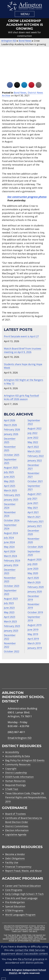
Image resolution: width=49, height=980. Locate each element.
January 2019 (35, 648)
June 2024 (9, 542)
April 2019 (33, 639)
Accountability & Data (18, 756)
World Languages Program (20, 915)
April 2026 (10, 420)
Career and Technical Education (23, 886)
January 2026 (11, 434)
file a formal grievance (31, 959)
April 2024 (10, 551)
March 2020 (34, 582)
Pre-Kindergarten (15, 902)
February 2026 (12, 429)
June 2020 (33, 569)
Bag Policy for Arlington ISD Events (25, 760)
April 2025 (10, 486)
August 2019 (34, 625)
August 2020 (34, 559)
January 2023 (11, 631)
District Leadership (16, 773)
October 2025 (12, 455)
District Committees (17, 826)
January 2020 (35, 591)
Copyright (11, 769)
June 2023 (9, 608)
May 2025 (9, 481)
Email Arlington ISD (20, 738)
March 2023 (10, 621)
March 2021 (34, 517)
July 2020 (32, 564)
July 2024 (9, 538)
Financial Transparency (18, 867)
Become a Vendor (15, 854)
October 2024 (12, 520)
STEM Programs (14, 910)
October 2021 (35, 481)
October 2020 (35, 547)
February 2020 (36, 587)
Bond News (20, 93)
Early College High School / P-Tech (24, 894)
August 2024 (11, 533)
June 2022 (33, 438)
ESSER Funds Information (19, 777)
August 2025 (11, 468)
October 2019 (35, 612)
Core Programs (14, 890)
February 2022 (36, 456)
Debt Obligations (15, 858)
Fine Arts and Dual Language (21, 898)
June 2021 (33, 503)
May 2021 (33, 508)
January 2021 (35, 526)
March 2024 (10, 556)
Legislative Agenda (16, 834)
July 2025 (9, 472)
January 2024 (11, 565)
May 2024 (9, 547)
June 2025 (9, 477)
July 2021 (32, 499)
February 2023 (12, 626)
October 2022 (12, 651)
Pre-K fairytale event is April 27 (21, 336)
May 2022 (33, 442)
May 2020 (33, 573)
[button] (25, 14)
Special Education (15, 906)
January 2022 (35, 460)
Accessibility (12, 752)
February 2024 (12, 560)
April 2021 (33, 512)
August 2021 (34, 494)
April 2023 (10, 617)
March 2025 (10, 490)
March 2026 (10, 425)
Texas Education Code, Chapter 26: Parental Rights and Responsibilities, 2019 (26, 797)
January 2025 (11, 500)
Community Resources (18, 764)
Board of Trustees (15, 814)
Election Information (17, 830)
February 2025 (12, 495)
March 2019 (34, 643)
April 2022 (33, 447)
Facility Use (12, 862)
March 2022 (34, 451)
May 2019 (33, 634)
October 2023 (12, 586)
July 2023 (9, 603)
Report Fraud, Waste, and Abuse (23, 871)
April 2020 (33, 578)
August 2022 (34, 428)
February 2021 (36, 521)
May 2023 (9, 612)
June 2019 (33, 630)
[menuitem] (14, 686)
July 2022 (32, 433)
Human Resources (15, 781)
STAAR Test (12, 789)
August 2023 (11, 599)
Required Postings (15, 785)
